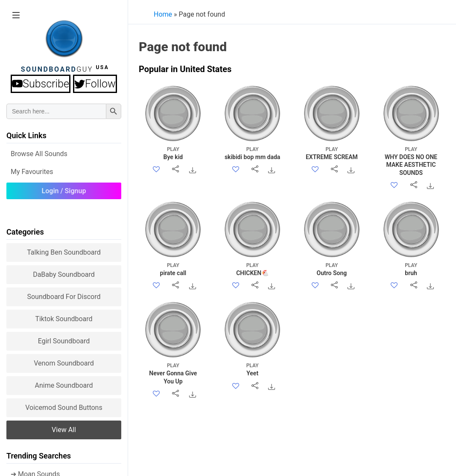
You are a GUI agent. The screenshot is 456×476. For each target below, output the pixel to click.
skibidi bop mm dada (253, 153)
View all (64, 430)
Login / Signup (64, 191)
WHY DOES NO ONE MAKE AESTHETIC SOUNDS (411, 161)
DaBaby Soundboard (64, 274)
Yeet (253, 369)
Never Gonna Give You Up (173, 373)
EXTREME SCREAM (332, 153)
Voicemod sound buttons (64, 408)
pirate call (173, 269)
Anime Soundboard (64, 385)
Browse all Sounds (39, 154)
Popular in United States (185, 69)
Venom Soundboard (64, 363)
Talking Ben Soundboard (64, 252)
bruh (411, 269)
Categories (25, 232)
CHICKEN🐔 (253, 269)
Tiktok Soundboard (64, 319)
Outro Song (332, 269)
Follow (95, 84)
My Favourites (32, 172)
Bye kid (173, 153)
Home (163, 14)
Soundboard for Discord (64, 297)
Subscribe (41, 84)
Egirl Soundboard (64, 341)
